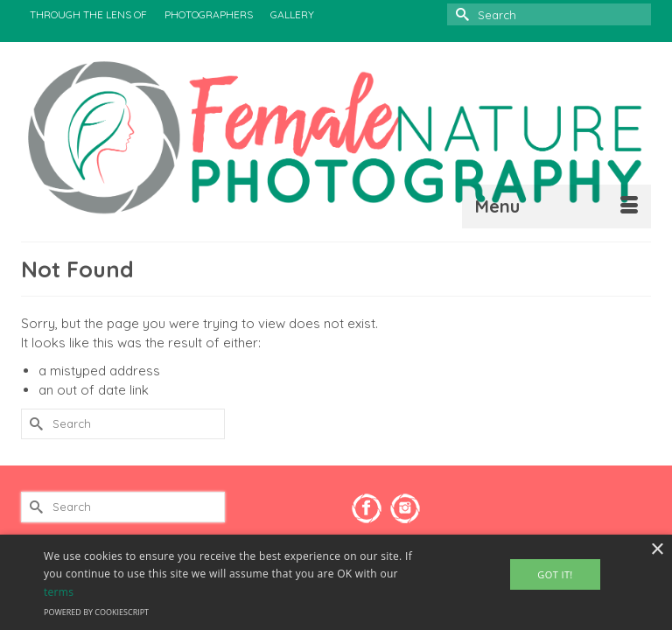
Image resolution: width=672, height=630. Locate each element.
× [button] (657, 550)
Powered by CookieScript (96, 612)
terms (59, 592)
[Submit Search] (460, 14)
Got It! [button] (555, 574)
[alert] (336, 582)
